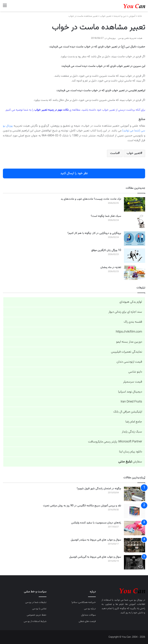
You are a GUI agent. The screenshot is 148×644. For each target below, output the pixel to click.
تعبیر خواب (106, 16)
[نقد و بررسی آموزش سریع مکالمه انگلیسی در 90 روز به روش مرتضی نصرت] (135, 511)
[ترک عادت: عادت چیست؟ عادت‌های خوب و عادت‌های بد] (135, 204)
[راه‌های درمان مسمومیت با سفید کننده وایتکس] (135, 528)
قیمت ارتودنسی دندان (129, 362)
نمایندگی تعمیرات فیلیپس (127, 352)
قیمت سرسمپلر (133, 382)
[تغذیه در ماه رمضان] (135, 273)
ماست (114, 153)
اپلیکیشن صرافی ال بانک (128, 412)
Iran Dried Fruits (131, 402)
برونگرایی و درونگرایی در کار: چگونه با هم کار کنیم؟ (94, 233)
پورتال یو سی (136, 600)
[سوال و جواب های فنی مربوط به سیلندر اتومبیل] (135, 545)
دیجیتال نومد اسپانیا (130, 392)
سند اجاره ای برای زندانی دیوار (125, 312)
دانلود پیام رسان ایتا (131, 452)
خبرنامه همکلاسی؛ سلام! (84, 602)
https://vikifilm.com (129, 332)
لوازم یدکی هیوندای (131, 302)
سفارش (130, 462)
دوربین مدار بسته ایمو (129, 342)
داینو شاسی (135, 372)
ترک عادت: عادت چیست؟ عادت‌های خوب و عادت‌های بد (91, 199)
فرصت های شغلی (87, 621)
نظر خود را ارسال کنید (74, 173)
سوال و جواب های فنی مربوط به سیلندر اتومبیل (96, 540)
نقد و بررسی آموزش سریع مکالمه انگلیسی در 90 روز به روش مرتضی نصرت (82, 506)
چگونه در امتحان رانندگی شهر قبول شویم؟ (99, 489)
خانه (141, 16)
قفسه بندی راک (133, 322)
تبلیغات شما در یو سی (36, 602)
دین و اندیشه (120, 16)
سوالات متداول (88, 615)
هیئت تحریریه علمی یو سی (130, 38)
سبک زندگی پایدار (132, 432)
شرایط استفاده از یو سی (35, 621)
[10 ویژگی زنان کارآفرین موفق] (135, 256)
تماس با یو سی (39, 609)
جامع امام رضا (134, 422)
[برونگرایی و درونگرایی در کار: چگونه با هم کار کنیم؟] (135, 239)
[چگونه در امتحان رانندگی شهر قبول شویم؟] (135, 494)
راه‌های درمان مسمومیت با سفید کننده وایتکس (96, 523)
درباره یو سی (90, 609)
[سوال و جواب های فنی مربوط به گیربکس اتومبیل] (135, 562)
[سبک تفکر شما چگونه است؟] (135, 221)
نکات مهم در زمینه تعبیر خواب (51, 110)
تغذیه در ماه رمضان (111, 267)
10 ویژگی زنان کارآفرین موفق (106, 250)
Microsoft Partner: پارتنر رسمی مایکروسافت (115, 442)
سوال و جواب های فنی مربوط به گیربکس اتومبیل (95, 557)
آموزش (132, 16)
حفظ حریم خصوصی (37, 615)
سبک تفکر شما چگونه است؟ (106, 216)
